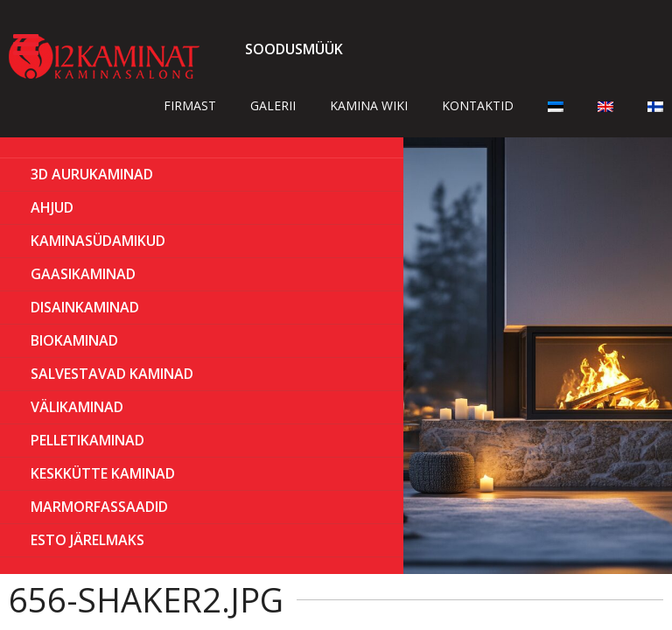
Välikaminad (77, 407)
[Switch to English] (605, 105)
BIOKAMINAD (74, 340)
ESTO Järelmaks (87, 540)
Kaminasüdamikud (98, 241)
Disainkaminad (85, 307)
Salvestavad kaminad (112, 374)
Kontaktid (478, 105)
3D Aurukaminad (92, 174)
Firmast (190, 105)
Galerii (273, 105)
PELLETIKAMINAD (87, 440)
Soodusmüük (294, 49)
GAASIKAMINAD (83, 274)
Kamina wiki (369, 105)
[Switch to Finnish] (655, 105)
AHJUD (52, 207)
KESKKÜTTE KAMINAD (103, 473)
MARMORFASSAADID (99, 507)
